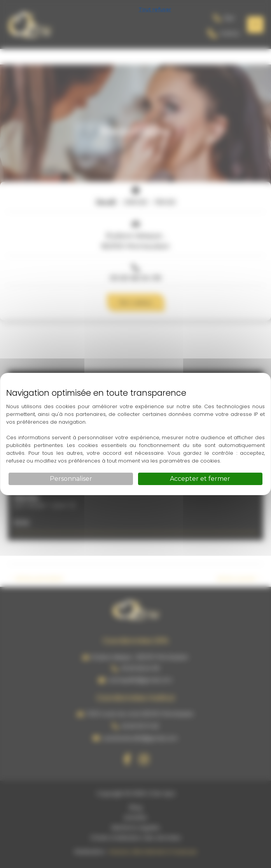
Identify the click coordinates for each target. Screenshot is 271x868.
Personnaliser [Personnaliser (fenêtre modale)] (71, 479)
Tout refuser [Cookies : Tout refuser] (155, 9)
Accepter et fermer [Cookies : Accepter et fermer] (200, 479)
